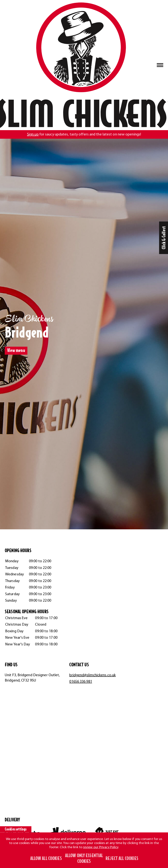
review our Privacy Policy (101, 847)
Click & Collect (164, 238)
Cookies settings (16, 829)
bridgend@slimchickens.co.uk (92, 675)
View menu (16, 351)
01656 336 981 (81, 682)
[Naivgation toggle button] (160, 65)
